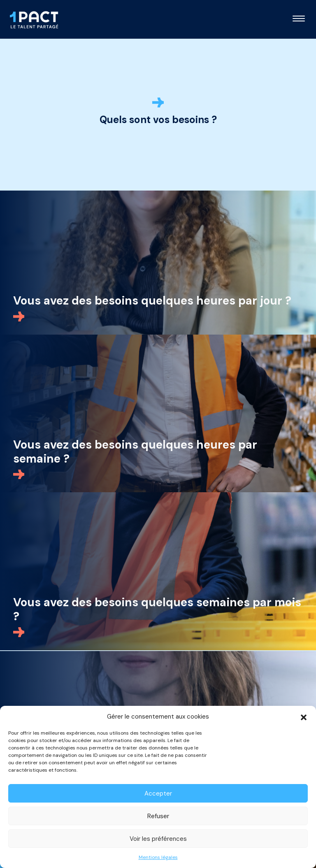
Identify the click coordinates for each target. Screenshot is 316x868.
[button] (304, 717)
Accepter (158, 794)
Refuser (158, 816)
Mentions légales (158, 857)
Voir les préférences (158, 839)
